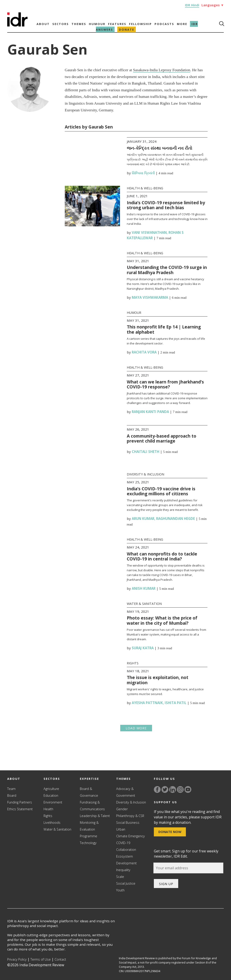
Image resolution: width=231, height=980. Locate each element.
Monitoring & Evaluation (89, 826)
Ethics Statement (20, 809)
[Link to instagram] (180, 790)
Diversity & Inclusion (146, 474)
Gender (122, 809)
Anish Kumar (144, 588)
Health (48, 809)
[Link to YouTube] (188, 790)
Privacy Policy (17, 959)
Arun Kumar (143, 519)
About (43, 24)
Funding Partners (20, 802)
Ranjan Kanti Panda (150, 412)
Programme (89, 836)
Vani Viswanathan (149, 232)
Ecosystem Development (126, 860)
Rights (133, 663)
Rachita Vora (144, 352)
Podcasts (164, 24)
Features (117, 24)
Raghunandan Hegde (176, 519)
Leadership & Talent (95, 816)
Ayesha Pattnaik (147, 703)
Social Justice (126, 883)
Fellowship (140, 24)
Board (12, 795)
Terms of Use (41, 959)
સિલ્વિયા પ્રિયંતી (143, 173)
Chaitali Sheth (146, 452)
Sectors (61, 24)
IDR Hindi (192, 5)
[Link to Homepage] (17, 25)
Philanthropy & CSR (130, 816)
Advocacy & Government (126, 792)
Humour (97, 24)
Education (51, 795)
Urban (121, 829)
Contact (60, 959)
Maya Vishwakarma (150, 297)
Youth (120, 890)
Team (11, 789)
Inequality (123, 870)
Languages (213, 5)
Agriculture (51, 789)
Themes (79, 24)
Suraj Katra (143, 648)
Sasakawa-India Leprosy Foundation (162, 70)
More (182, 24)
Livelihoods (52, 823)
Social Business (128, 823)
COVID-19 (123, 843)
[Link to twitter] (165, 790)
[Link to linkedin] (173, 790)
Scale (120, 877)
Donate (127, 30)
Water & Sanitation (144, 604)
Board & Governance (89, 792)
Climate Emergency (131, 836)
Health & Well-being (145, 188)
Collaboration (126, 850)
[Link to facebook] (157, 790)
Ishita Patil (176, 703)
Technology (88, 843)
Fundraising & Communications (92, 806)
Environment (53, 802)
